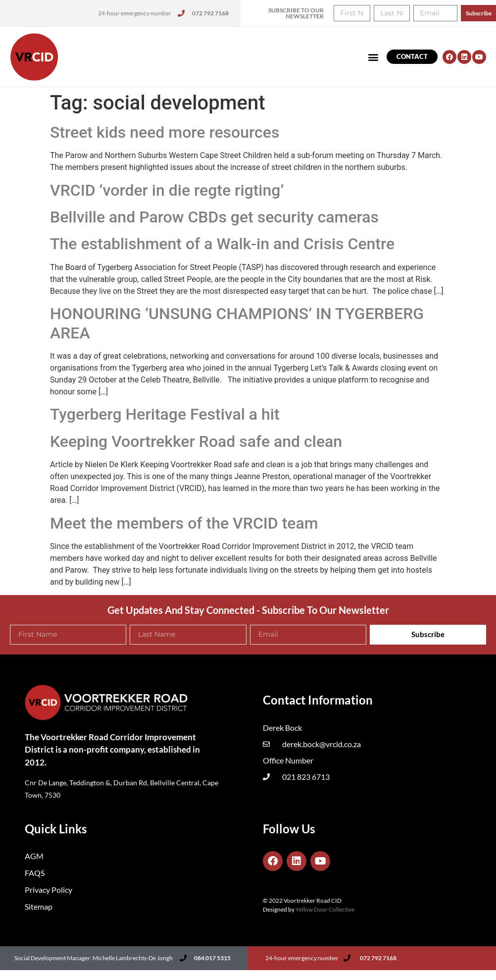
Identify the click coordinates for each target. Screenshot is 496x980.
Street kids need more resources (165, 132)
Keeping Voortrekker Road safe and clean (196, 441)
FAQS (35, 873)
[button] (373, 57)
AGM (34, 856)
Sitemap (39, 906)
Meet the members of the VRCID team (184, 523)
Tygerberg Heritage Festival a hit (165, 414)
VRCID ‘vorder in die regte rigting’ (167, 190)
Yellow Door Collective (325, 909)
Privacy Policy (49, 890)
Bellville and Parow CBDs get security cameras (214, 217)
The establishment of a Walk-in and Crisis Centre (222, 244)
